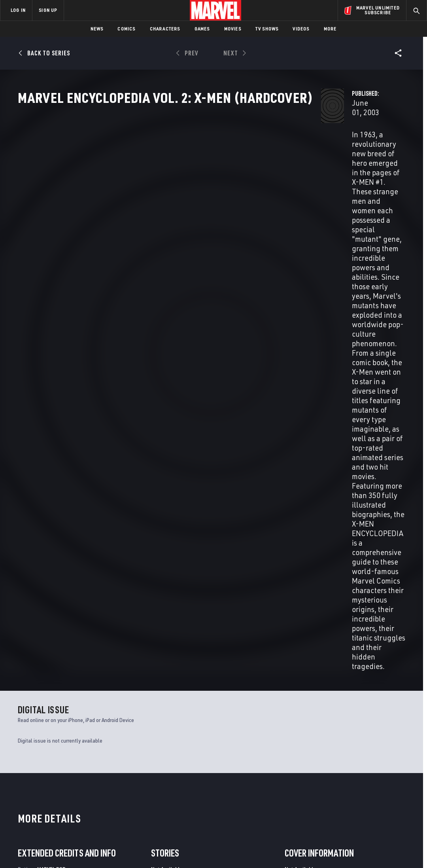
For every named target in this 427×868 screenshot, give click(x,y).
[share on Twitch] (398, 794)
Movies (233, 29)
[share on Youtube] (335, 794)
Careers (75, 780)
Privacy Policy (63, 849)
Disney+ (147, 768)
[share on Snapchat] (356, 794)
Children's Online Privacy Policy (239, 849)
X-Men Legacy (330, 683)
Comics (126, 29)
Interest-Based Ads (350, 849)
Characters (165, 29)
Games (202, 29)
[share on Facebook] (335, 777)
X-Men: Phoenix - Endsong (149, 683)
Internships (81, 791)
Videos (301, 29)
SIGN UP (48, 10)
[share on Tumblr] (398, 777)
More (330, 29)
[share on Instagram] (377, 777)
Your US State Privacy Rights (116, 849)
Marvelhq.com (156, 780)
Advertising (153, 757)
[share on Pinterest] (377, 794)
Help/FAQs (78, 768)
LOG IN (18, 10)
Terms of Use (27, 849)
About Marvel (83, 757)
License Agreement (300, 849)
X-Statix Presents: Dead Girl (55, 683)
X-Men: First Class (238, 683)
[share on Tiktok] (335, 810)
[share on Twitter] (356, 777)
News (97, 29)
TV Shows (267, 29)
